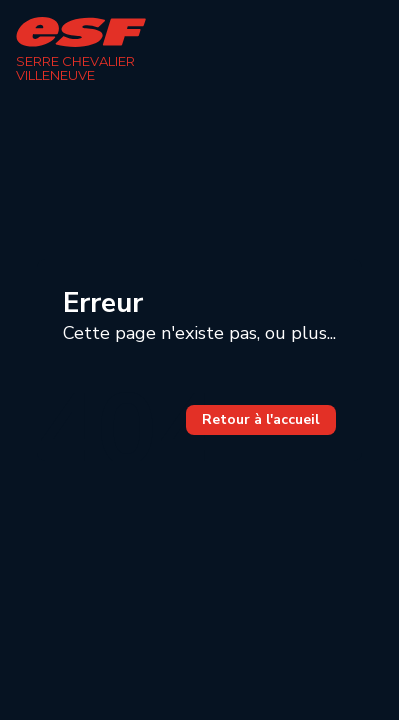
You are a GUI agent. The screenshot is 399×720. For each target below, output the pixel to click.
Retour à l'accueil (261, 419)
